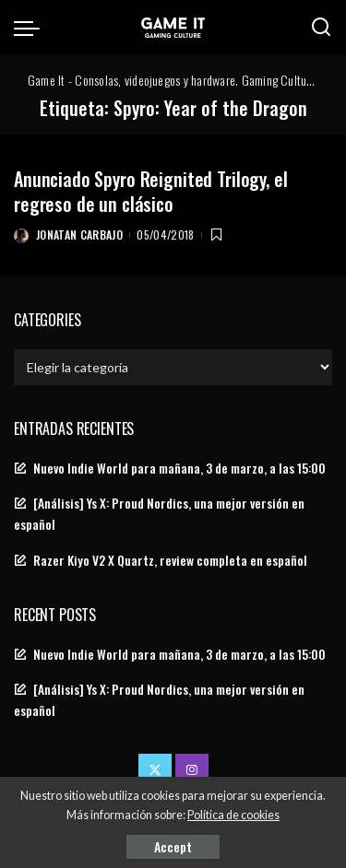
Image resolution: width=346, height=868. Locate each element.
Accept (173, 846)
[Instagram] (192, 770)
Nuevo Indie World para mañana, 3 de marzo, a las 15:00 (179, 468)
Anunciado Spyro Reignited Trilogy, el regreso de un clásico (150, 191)
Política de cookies (233, 815)
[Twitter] (155, 770)
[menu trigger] (31, 28)
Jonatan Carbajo (79, 235)
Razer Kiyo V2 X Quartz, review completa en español (170, 560)
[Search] (321, 28)
